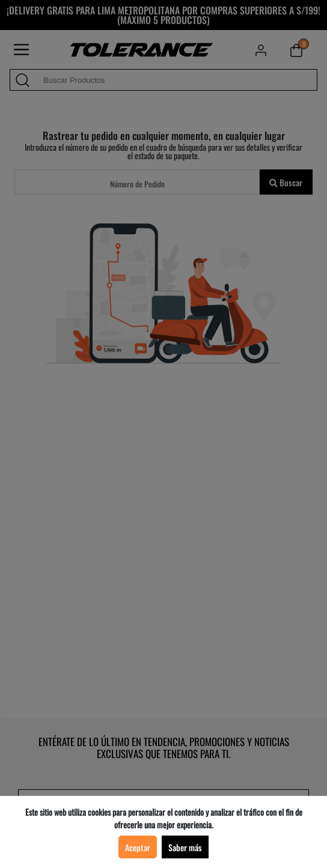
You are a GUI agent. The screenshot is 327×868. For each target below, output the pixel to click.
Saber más (185, 847)
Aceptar (138, 847)
